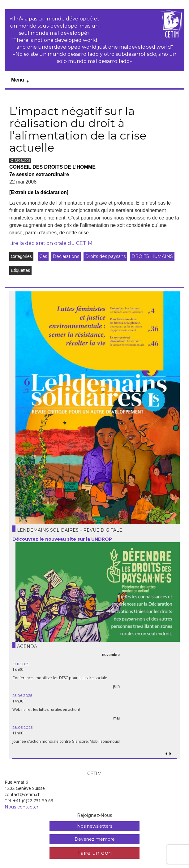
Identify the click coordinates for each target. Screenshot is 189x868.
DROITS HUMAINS (152, 256)
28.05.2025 (22, 727)
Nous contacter (21, 807)
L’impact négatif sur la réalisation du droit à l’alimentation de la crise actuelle (78, 129)
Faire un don (95, 853)
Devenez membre (95, 839)
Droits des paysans (105, 256)
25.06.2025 (22, 695)
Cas (43, 256)
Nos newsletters (95, 826)
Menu (18, 80)
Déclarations (66, 256)
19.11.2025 (21, 664)
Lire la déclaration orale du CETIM (51, 243)
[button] (170, 754)
